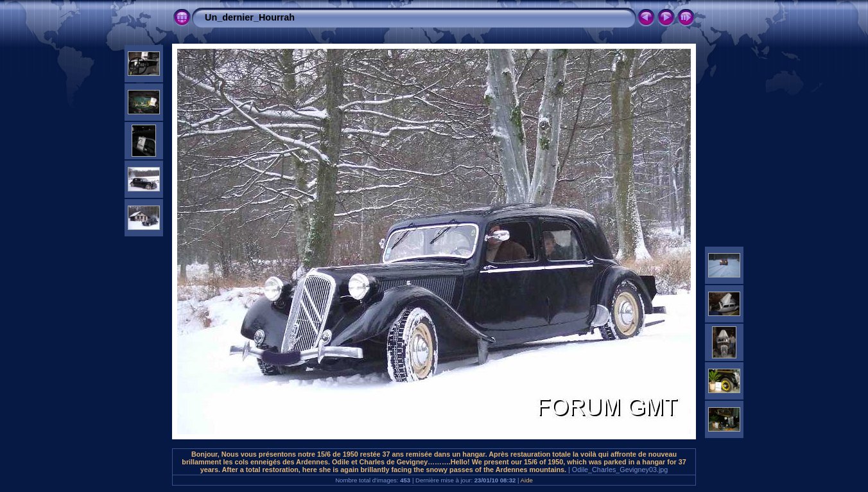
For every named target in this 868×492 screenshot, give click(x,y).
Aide (527, 480)
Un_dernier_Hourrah (250, 17)
